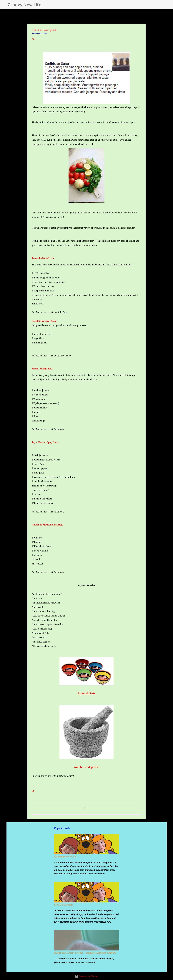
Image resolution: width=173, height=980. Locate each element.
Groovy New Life (25, 5)
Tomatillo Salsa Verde (43, 258)
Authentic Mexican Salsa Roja (48, 525)
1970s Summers (64, 905)
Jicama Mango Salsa (42, 369)
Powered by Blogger (87, 976)
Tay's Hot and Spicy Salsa (45, 442)
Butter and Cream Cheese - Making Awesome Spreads (85, 953)
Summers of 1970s (65, 857)
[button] (33, 39)
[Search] (45, 5)
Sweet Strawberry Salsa (44, 321)
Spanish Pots (86, 693)
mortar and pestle (86, 767)
